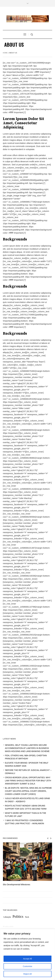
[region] (28, 954)
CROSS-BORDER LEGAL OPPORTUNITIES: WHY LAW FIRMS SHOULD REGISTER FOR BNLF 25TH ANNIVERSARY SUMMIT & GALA (28, 781)
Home (5, 53)
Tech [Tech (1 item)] (27, 917)
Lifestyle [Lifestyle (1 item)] (7, 917)
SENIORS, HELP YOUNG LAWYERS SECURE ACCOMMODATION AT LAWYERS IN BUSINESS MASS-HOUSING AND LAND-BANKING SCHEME (27, 748)
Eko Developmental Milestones (17, 885)
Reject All (27, 974)
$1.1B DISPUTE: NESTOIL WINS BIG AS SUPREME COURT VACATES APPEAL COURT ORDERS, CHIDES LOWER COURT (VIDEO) (28, 791)
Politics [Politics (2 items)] (18, 917)
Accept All (28, 959)
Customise (27, 966)
